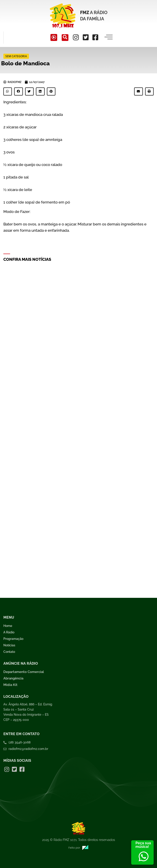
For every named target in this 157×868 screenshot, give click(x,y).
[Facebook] (95, 37)
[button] (8, 91)
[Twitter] (86, 37)
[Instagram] (76, 37)
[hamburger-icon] (108, 38)
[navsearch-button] (65, 38)
